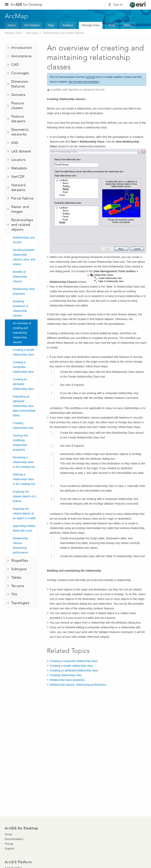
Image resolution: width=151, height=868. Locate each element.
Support (10, 849)
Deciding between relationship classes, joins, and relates (24, 257)
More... (128, 25)
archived (91, 77)
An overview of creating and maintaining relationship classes (22, 333)
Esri (138, 5)
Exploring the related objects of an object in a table (24, 513)
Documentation (14, 839)
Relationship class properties (24, 291)
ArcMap (17, 16)
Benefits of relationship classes (20, 277)
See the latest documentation (84, 82)
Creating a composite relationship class (23, 367)
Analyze (68, 25)
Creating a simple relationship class (23, 352)
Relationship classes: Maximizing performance (21, 545)
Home (12, 25)
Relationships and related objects (64, 33)
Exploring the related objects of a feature (24, 496)
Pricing (9, 844)
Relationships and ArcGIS (24, 240)
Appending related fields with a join (24, 528)
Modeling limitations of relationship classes (20, 308)
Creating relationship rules (23, 425)
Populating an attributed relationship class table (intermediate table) (24, 406)
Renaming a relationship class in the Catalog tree (24, 462)
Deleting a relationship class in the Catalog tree (24, 479)
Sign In (118, 4)
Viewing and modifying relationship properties (20, 443)
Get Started (32, 25)
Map (51, 25)
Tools (112, 25)
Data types (32, 33)
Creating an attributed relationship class (23, 384)
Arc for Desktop (26, 4)
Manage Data (91, 25)
